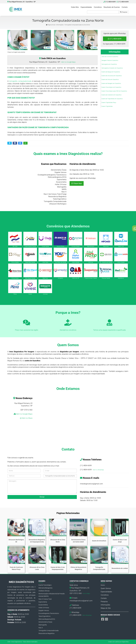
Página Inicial (51, 25)
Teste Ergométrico (45, 616)
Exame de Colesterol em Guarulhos (112, 95)
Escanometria (43, 605)
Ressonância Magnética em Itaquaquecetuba (37, 541)
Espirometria (43, 602)
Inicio (103, 585)
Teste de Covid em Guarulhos (110, 57)
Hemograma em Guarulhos (109, 64)
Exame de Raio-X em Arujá (120, 541)
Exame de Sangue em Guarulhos (111, 72)
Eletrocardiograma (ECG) (47, 619)
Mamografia (43, 625)
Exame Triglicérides (107, 106)
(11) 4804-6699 (123, 2)
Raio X (41, 628)
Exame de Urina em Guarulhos (110, 80)
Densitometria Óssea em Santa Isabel (78, 541)
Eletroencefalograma (45, 588)
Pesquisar (124, 12)
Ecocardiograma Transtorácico (49, 613)
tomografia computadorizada (20, 81)
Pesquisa (104, 602)
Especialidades (86, 7)
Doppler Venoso (44, 610)
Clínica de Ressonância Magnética (78, 568)
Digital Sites (125, 642)
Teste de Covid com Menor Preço (16, 568)
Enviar (42, 497)
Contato (125, 7)
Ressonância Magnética (46, 633)
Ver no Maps (86, 594)
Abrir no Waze (27, 418)
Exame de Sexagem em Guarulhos (111, 83)
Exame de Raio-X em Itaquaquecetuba (58, 568)
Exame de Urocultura (99, 541)
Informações (60, 25)
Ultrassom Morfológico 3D (16, 541)
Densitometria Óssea (45, 622)
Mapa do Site (106, 608)
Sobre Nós (75, 7)
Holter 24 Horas (44, 608)
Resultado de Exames (112, 7)
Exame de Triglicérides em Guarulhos (112, 99)
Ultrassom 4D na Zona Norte (58, 541)
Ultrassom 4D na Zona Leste (37, 568)
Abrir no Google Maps (68, 62)
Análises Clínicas (44, 591)
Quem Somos (106, 588)
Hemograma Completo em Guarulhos (112, 68)
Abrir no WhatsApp (98, 470)
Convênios (98, 7)
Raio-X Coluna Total (45, 599)
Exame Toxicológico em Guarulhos (111, 87)
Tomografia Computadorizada (99, 568)
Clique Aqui (77, 183)
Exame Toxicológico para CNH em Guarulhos (114, 91)
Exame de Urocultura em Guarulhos (112, 76)
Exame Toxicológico (45, 585)
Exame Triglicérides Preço (109, 103)
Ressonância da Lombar (120, 568)
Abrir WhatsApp (87, 615)
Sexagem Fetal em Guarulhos (110, 60)
